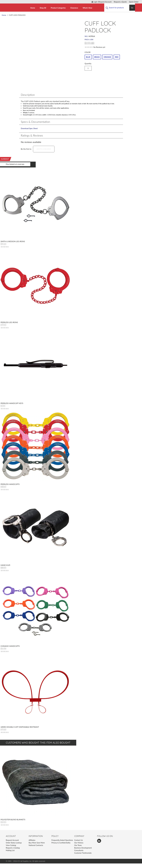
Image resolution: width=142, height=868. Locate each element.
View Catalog (11, 850)
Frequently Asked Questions (62, 845)
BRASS (97, 56)
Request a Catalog (13, 852)
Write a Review (44, 154)
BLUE (88, 56)
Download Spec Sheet (29, 133)
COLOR (88, 52)
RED (117, 56)
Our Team (78, 850)
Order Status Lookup (14, 847)
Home (33, 8)
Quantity (88, 63)
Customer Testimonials (83, 857)
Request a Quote (120, 2)
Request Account (105, 2)
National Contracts (36, 850)
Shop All (43, 8)
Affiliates (32, 845)
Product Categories (58, 8)
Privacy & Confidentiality (61, 847)
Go (132, 8)
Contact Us (79, 845)
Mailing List (10, 855)
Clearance (74, 8)
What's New (87, 8)
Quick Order (134, 2)
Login (95, 2)
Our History (79, 847)
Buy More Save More (37, 847)
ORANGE (107, 56)
